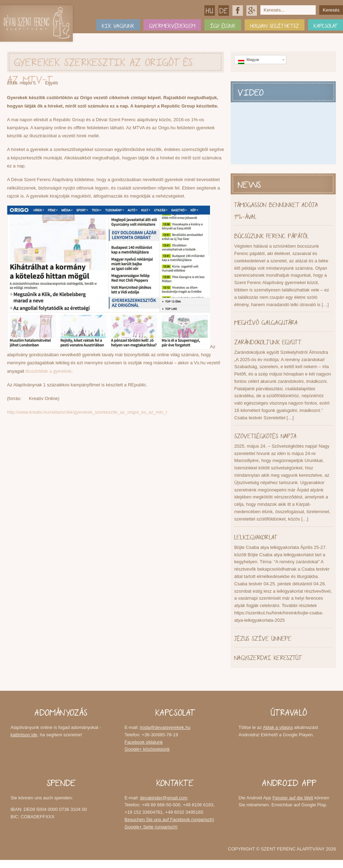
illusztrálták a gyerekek (49, 371)
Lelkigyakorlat (255, 536)
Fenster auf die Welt (293, 798)
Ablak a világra (278, 727)
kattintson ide (24, 735)
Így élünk (223, 25)
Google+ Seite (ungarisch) (151, 827)
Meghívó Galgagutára (266, 321)
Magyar (210, 11)
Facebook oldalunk (238, 11)
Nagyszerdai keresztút (268, 657)
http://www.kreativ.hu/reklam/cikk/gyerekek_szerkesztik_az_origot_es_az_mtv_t (87, 412)
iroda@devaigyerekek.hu (165, 727)
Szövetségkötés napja (265, 435)
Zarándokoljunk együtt (268, 341)
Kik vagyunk (118, 25)
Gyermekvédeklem (172, 25)
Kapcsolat (325, 25)
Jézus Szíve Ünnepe (263, 637)
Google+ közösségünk (252, 11)
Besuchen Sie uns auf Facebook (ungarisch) (169, 819)
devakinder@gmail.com (164, 798)
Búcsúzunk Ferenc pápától (271, 235)
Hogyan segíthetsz (275, 25)
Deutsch (224, 11)
